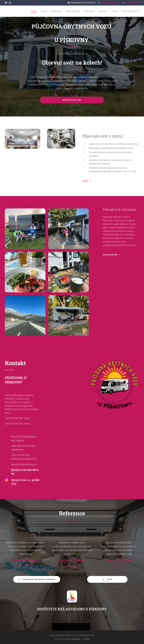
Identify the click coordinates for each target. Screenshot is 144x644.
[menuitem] (43, 11)
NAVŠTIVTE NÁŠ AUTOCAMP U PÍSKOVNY (72, 609)
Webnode (76, 639)
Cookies (86, 639)
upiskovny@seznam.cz (110, 3)
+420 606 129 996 (132, 3)
